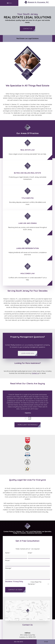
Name (8, 553)
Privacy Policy (18, 581)
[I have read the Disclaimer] (48, 584)
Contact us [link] (35, 373)
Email (30, 553)
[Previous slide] (25, 418)
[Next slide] (30, 418)
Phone (8, 561)
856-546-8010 (19, 642)
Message (8, 568)
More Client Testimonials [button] (28, 425)
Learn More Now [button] (28, 353)
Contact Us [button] (27, 29)
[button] (9, 3)
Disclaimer (9, 581)
